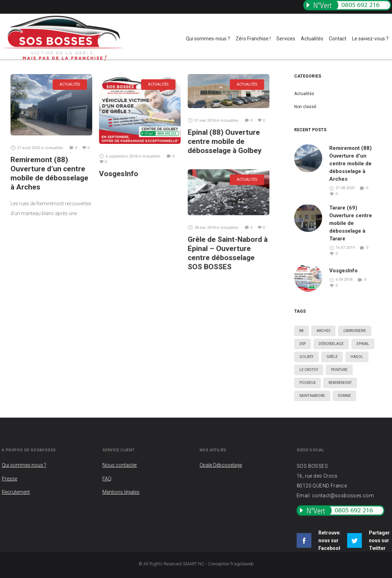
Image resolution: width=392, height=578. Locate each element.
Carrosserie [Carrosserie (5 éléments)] (355, 331)
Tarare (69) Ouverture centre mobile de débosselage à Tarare (351, 223)
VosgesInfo (119, 174)
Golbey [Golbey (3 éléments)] (306, 357)
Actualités (304, 94)
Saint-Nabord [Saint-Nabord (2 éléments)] (312, 396)
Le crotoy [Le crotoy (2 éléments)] (309, 370)
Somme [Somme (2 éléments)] (344, 396)
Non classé (305, 107)
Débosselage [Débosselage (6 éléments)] (331, 344)
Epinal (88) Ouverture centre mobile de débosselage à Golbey (225, 141)
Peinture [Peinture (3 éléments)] (339, 370)
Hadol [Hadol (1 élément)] (357, 357)
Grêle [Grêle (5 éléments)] (332, 357)
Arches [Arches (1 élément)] (323, 331)
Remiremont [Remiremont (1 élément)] (340, 383)
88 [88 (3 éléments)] (302, 331)
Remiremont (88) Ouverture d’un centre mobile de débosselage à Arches (350, 164)
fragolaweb (242, 564)
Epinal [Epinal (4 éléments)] (363, 344)
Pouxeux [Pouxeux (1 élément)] (307, 383)
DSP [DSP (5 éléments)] (303, 344)
